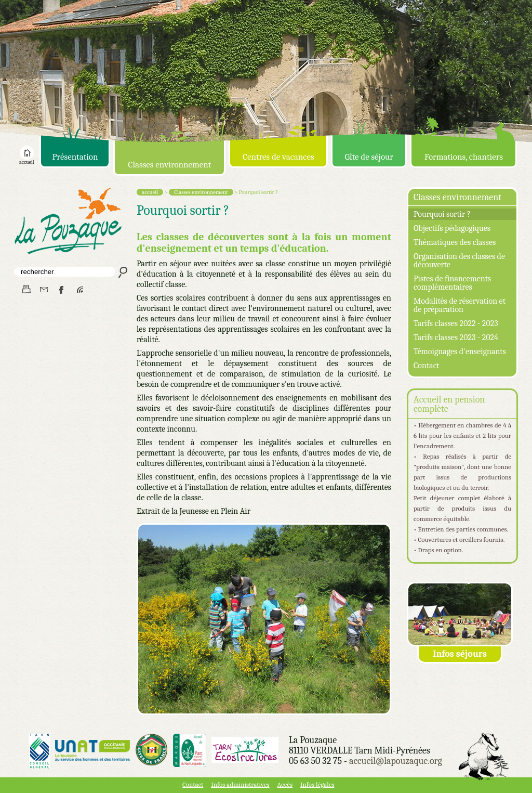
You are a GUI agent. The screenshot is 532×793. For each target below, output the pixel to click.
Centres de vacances (278, 157)
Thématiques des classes (455, 242)
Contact (427, 366)
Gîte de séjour (369, 157)
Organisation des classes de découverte (459, 261)
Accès (285, 784)
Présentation (75, 157)
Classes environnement (170, 165)
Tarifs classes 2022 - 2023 (456, 323)
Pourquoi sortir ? (442, 214)
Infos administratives (240, 784)
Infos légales (317, 784)
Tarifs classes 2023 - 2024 (456, 337)
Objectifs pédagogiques (452, 228)
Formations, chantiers (464, 157)
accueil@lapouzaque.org (396, 761)
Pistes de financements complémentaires (452, 283)
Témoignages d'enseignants (460, 352)
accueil (26, 160)
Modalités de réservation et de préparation (460, 305)
